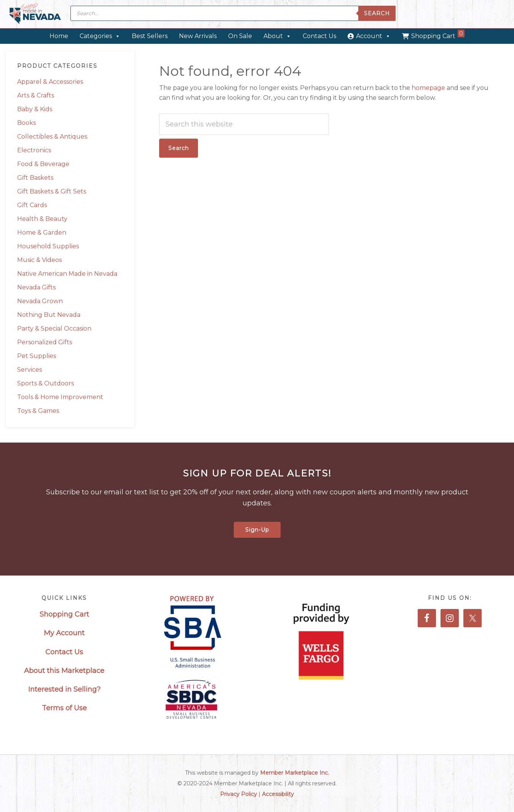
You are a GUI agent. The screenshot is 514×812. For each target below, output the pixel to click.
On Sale (240, 36)
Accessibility (278, 794)
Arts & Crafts (36, 95)
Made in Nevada (35, 14)
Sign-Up (257, 530)
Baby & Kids (35, 109)
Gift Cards (32, 205)
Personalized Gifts (45, 342)
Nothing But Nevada (49, 315)
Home (59, 36)
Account (373, 36)
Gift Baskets (35, 178)
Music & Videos (39, 260)
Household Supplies (48, 246)
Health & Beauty (42, 219)
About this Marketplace (64, 671)
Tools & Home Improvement (60, 397)
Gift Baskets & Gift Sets (52, 191)
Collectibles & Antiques (52, 137)
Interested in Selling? (64, 689)
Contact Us (319, 36)
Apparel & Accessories (50, 82)
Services (30, 370)
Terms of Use (64, 708)
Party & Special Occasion (54, 328)
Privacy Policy (239, 794)
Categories (100, 36)
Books (26, 123)
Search (377, 13)
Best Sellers (150, 36)
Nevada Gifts (36, 287)
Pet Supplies (37, 356)
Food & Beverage (43, 164)
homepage (428, 88)
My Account (64, 633)
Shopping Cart (438, 35)
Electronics (34, 150)
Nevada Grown (40, 301)
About (277, 36)
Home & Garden (42, 233)
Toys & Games (38, 411)
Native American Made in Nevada (67, 274)
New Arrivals (198, 36)
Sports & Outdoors (45, 383)
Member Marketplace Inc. (295, 773)
